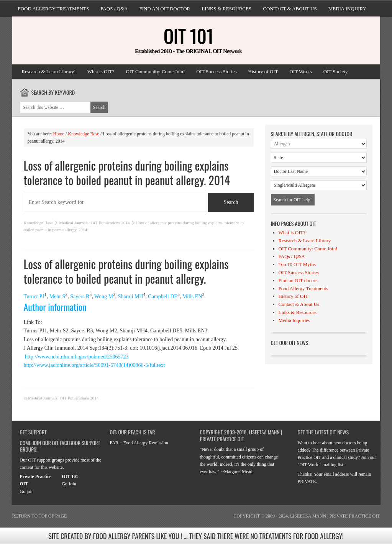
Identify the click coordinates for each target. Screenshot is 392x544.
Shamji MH (131, 297)
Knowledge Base (38, 223)
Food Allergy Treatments (54, 9)
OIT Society (336, 71)
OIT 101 (189, 35)
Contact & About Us (290, 9)
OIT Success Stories (216, 71)
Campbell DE (163, 297)
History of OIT (263, 71)
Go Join (69, 484)
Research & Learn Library (305, 241)
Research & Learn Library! (49, 71)
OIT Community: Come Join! (155, 71)
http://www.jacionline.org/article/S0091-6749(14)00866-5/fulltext (94, 365)
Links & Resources (226, 9)
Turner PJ (34, 297)
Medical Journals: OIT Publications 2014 (94, 223)
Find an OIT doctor (165, 9)
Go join (27, 491)
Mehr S (57, 297)
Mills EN (192, 297)
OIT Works (301, 71)
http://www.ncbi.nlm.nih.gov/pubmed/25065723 (76, 357)
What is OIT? (101, 71)
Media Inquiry (347, 9)
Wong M (104, 297)
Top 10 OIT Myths (297, 264)
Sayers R (80, 297)
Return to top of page (40, 516)
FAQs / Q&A (114, 9)
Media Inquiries (294, 320)
